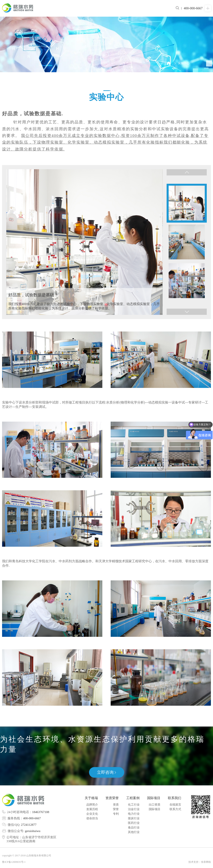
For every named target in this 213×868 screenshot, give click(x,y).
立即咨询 (106, 772)
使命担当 (92, 818)
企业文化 (92, 814)
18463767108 (41, 812)
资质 (116, 805)
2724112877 (29, 825)
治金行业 (134, 809)
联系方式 (175, 809)
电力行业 (134, 814)
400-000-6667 (32, 818)
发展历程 (92, 809)
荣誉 (116, 809)
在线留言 (175, 805)
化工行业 (134, 805)
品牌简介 (92, 805)
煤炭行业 (134, 818)
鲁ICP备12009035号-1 (14, 862)
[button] (187, 172)
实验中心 (184, 63)
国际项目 (155, 809)
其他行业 (134, 832)
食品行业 (134, 828)
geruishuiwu (33, 831)
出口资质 (155, 805)
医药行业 (134, 823)
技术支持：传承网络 (200, 862)
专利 (116, 814)
